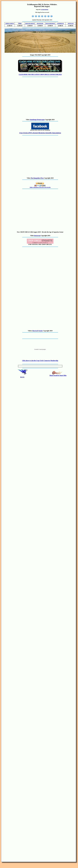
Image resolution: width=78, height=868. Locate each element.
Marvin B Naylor (37, 331)
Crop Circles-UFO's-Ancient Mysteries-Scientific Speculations (40, 133)
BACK (22, 377)
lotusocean (37, 236)
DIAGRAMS (40, 23)
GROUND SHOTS (30, 23)
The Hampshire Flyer (37, 178)
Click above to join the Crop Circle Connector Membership (40, 361)
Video (20, 23)
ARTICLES (71, 23)
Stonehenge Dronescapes (37, 120)
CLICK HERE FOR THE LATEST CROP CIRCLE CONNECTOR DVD (40, 74)
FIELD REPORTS (50, 23)
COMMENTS (60, 23)
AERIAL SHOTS (10, 23)
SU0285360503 (45, 10)
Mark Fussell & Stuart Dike (58, 375)
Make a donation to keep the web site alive (40, 187)
